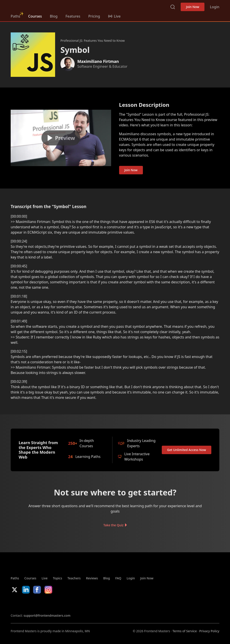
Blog (54, 16)
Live (45, 578)
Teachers (74, 578)
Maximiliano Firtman (98, 61)
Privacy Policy (209, 631)
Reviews (92, 578)
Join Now (193, 7)
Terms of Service (185, 631)
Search (173, 7)
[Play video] (61, 138)
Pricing (94, 16)
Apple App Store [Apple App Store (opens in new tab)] (24, 603)
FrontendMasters (34, 6)
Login (215, 7)
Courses (35, 16)
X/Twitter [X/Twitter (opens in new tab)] (15, 590)
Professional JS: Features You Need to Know (93, 41)
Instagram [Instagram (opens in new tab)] (48, 590)
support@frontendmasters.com (47, 615)
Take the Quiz (113, 525)
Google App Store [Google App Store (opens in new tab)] (56, 603)
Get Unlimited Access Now (187, 450)
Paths (15, 16)
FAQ (118, 578)
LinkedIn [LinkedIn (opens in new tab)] (26, 590)
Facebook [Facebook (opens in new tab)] (37, 590)
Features (73, 16)
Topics (58, 578)
